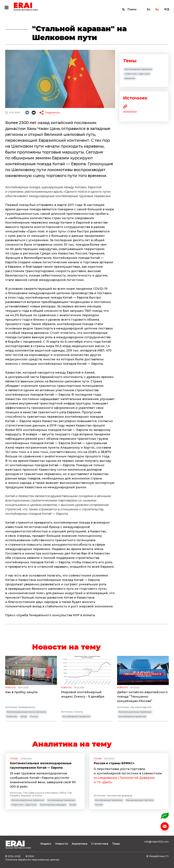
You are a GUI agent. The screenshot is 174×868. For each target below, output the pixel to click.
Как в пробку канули (21, 692)
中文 (167, 9)
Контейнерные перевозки (138, 69)
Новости (62, 844)
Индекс (46, 844)
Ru (157, 9)
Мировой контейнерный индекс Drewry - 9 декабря (83, 694)
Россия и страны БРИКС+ (114, 763)
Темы (116, 844)
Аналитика (80, 844)
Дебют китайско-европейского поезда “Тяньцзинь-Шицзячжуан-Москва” (142, 697)
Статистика (100, 844)
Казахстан (130, 78)
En (149, 9)
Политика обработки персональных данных (32, 860)
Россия (34, 716)
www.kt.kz (130, 112)
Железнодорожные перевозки (135, 712)
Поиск (132, 9)
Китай (24, 716)
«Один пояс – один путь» (137, 74)
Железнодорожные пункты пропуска (26, 712)
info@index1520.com (157, 842)
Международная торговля (140, 800)
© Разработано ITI (158, 856)
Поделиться (52, 113)
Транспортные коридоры (53, 805)
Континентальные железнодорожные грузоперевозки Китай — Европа (41, 765)
